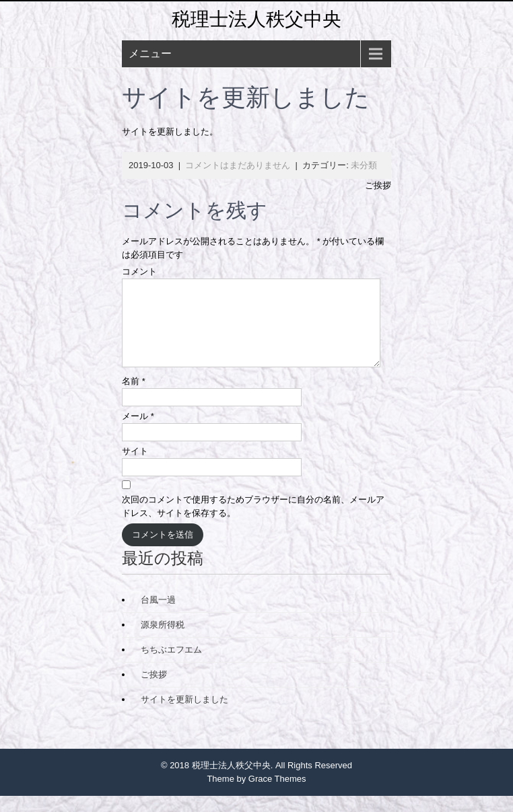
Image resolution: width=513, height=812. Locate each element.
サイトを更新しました (184, 715)
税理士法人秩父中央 (256, 19)
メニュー (150, 53)
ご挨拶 (378, 185)
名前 (134, 397)
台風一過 (158, 616)
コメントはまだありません (238, 165)
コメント (139, 271)
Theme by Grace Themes (256, 795)
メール (138, 432)
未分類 (364, 165)
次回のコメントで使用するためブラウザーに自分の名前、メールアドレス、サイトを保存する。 (253, 522)
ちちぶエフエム (171, 666)
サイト (135, 467)
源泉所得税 (163, 641)
